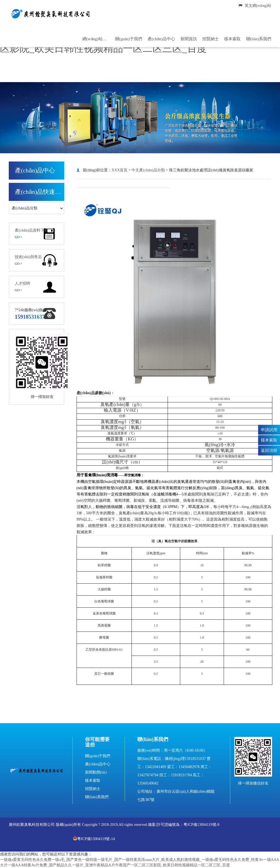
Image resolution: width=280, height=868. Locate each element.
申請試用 (269, 429)
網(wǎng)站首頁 (96, 39)
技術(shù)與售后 (37, 261)
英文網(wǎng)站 (255, 6)
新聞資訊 (189, 39)
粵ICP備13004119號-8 (201, 825)
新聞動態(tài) (96, 772)
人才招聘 (37, 287)
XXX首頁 (119, 170)
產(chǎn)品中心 (161, 39)
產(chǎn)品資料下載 (37, 234)
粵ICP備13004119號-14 (94, 839)
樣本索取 (232, 39)
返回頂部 (269, 450)
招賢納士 (211, 39)
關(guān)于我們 (129, 39)
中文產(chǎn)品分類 (148, 170)
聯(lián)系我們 (259, 39)
